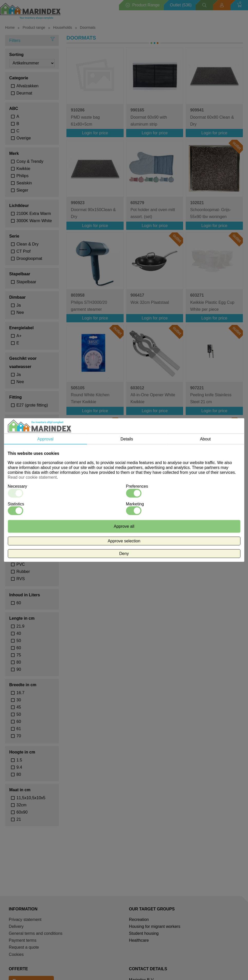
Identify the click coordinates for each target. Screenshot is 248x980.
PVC (21, 564)
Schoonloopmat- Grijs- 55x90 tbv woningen (210, 210)
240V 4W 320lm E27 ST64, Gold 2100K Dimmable (209, 489)
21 (19, 819)
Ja (19, 305)
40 (19, 633)
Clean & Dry (27, 244)
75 (19, 655)
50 (19, 641)
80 (19, 662)
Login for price (95, 133)
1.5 (19, 760)
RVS (21, 579)
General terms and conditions (36, 933)
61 (19, 729)
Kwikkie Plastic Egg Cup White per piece (212, 302)
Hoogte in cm (22, 752)
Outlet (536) (181, 5)
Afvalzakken (27, 86)
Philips (22, 176)
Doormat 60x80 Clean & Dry (212, 117)
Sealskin (24, 183)
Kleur (14, 444)
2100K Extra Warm (34, 214)
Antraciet (24, 452)
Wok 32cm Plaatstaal (150, 299)
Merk (14, 153)
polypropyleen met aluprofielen (36, 557)
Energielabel (21, 328)
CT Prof (23, 251)
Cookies (16, 954)
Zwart (22, 481)
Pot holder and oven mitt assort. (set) (153, 210)
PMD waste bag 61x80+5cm (85, 117)
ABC (14, 109)
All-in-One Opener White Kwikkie (153, 395)
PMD (21, 550)
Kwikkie (23, 169)
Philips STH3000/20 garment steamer (89, 302)
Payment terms (23, 940)
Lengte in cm (22, 618)
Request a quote (24, 947)
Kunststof (25, 543)
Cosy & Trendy (30, 161)
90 (19, 669)
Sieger (22, 190)
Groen (22, 466)
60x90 (22, 812)
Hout (21, 536)
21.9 (20, 626)
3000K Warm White (34, 221)
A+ (19, 336)
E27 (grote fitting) (32, 405)
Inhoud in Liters (25, 595)
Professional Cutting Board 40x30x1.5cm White (155, 488)
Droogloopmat (29, 258)
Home (10, 27)
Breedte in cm (23, 685)
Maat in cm (20, 790)
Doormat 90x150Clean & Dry (93, 210)
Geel (21, 459)
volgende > (172, 516)
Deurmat (24, 93)
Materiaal (18, 528)
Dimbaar (17, 297)
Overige (24, 138)
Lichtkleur (19, 206)
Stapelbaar (20, 274)
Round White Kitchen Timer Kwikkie (90, 395)
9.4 (19, 767)
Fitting (16, 397)
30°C (21, 512)
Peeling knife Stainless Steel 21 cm (211, 395)
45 (19, 707)
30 (19, 700)
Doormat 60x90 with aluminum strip (149, 117)
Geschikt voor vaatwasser (23, 362)
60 (19, 603)
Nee (20, 312)
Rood (21, 473)
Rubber (23, 572)
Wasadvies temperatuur (21, 500)
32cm (21, 805)
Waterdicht (20, 421)
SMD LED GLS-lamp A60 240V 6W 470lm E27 (94, 488)
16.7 (20, 693)
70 (19, 736)
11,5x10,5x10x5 (31, 798)
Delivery (16, 926)
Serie (14, 236)
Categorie (19, 78)
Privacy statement (25, 920)
